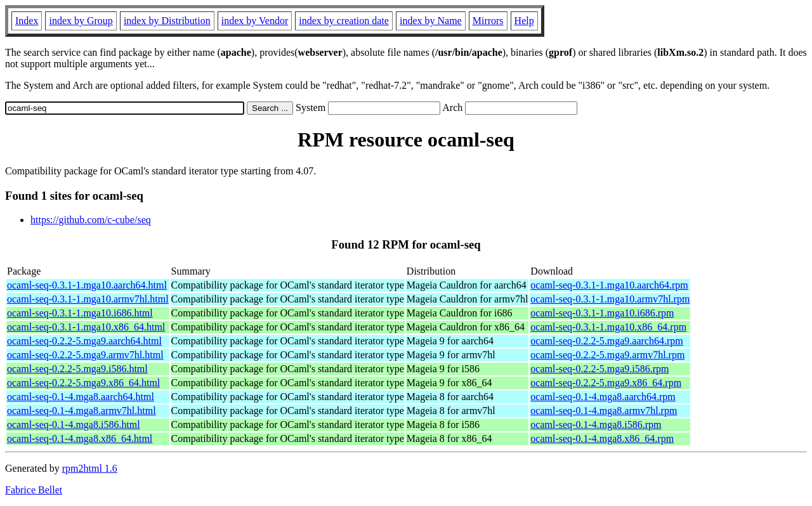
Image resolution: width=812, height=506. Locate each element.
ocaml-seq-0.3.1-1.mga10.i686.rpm (602, 313)
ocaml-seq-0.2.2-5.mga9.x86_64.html (83, 383)
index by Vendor (255, 21)
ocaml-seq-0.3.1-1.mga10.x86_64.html (86, 327)
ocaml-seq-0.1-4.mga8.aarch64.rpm (603, 397)
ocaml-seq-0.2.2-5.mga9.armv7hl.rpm (607, 355)
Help (524, 21)
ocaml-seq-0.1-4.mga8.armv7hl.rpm (604, 411)
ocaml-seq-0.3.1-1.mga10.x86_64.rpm (608, 327)
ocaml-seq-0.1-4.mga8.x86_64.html (80, 438)
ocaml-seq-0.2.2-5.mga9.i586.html (77, 369)
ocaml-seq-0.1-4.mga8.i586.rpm (596, 425)
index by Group (81, 21)
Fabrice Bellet (34, 490)
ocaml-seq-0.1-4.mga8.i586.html (74, 425)
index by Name (431, 21)
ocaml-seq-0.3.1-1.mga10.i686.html (80, 313)
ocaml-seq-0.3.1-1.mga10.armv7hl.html (88, 299)
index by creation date (344, 21)
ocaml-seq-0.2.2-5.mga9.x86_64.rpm (606, 383)
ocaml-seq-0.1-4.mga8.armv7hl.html (82, 411)
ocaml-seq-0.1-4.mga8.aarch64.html (81, 397)
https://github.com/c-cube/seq (91, 220)
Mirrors (488, 21)
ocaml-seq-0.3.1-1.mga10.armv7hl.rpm (610, 299)
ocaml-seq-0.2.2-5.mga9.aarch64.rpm (606, 341)
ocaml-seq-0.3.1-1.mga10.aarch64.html (87, 285)
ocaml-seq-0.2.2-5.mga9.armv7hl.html (85, 355)
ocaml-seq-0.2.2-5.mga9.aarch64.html (84, 341)
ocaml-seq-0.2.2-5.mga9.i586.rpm (599, 369)
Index (27, 21)
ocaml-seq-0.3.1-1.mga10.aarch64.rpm (609, 285)
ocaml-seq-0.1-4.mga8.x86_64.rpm (602, 438)
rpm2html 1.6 (90, 468)
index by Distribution (167, 21)
